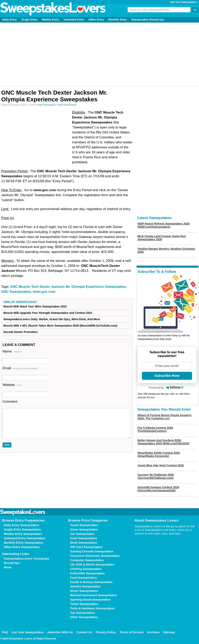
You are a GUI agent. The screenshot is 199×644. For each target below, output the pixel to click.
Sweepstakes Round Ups (148, 20)
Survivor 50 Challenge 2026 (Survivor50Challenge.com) (156, 476)
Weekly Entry (51, 20)
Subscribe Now (167, 376)
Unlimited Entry (74, 20)
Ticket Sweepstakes (84, 604)
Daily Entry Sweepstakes (21, 525)
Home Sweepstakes (84, 529)
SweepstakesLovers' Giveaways (27, 558)
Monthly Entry (118, 20)
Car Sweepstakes (82, 534)
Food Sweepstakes (83, 578)
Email (20, 368)
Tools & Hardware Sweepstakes (92, 608)
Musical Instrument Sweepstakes (93, 595)
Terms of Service (132, 632)
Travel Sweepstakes (67, 105)
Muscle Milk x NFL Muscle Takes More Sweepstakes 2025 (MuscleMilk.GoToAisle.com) (60, 326)
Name (12, 351)
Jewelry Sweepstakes (85, 586)
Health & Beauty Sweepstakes (91, 582)
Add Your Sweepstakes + (184, 2)
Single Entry (29, 20)
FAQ (5, 632)
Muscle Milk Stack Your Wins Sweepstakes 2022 (35, 306)
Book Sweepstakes (84, 543)
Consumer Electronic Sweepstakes (95, 556)
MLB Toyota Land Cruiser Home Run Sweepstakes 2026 (162, 238)
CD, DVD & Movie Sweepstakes (92, 564)
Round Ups (12, 563)
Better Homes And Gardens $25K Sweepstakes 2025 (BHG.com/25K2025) (163, 442)
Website (12, 385)
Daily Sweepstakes (46, 105)
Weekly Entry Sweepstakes (23, 534)
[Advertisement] (100, 54)
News (8, 567)
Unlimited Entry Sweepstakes (25, 538)
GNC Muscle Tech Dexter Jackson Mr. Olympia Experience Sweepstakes (68, 287)
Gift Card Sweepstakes (86, 547)
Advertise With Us (60, 632)
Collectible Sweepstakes (87, 573)
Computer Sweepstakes (87, 560)
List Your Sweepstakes (28, 632)
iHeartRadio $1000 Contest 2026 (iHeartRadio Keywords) (159, 454)
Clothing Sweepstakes (86, 569)
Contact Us (84, 632)
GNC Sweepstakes (16, 292)
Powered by (166, 388)
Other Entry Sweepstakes (22, 547)
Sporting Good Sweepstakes (90, 599)
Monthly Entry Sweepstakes (23, 543)
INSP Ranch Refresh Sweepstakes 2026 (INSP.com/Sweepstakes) (164, 225)
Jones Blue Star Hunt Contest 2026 (161, 465)
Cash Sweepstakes (83, 538)
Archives (153, 632)
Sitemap (169, 632)
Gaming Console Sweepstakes (92, 551)
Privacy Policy (106, 632)
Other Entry (96, 20)
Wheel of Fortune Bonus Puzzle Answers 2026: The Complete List (164, 417)
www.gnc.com (44, 292)
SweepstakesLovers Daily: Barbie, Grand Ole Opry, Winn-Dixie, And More (52, 319)
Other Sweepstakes (84, 617)
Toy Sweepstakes (82, 613)
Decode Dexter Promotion (20, 332)
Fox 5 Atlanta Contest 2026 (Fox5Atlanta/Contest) (155, 429)
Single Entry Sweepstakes (22, 529)
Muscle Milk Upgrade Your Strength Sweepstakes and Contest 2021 (48, 313)
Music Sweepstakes (84, 591)
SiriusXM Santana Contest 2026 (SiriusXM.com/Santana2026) (158, 489)
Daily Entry (9, 20)
